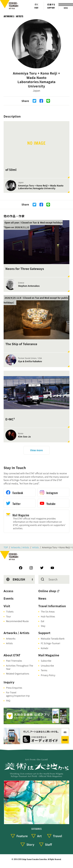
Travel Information (52, 606)
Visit (7, 606)
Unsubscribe (47, 666)
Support (44, 633)
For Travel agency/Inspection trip (18, 694)
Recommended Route (17, 621)
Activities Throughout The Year (20, 667)
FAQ (8, 701)
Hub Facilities (48, 616)
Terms (44, 670)
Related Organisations (18, 673)
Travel (58, 836)
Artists (36, 547)
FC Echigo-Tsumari (51, 643)
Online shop (47, 591)
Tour (9, 616)
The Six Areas (48, 611)
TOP (6, 547)
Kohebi (45, 648)
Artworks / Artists (13, 16)
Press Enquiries (14, 688)
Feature (22, 836)
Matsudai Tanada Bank (53, 638)
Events (9, 598)
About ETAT (12, 655)
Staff (48, 844)
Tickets (10, 611)
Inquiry (9, 682)
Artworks (11, 638)
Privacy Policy (48, 675)
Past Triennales (14, 661)
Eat (43, 621)
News (42, 598)
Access (8, 591)
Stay (43, 626)
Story (30, 844)
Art (39, 836)
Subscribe (46, 661)
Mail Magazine (49, 655)
